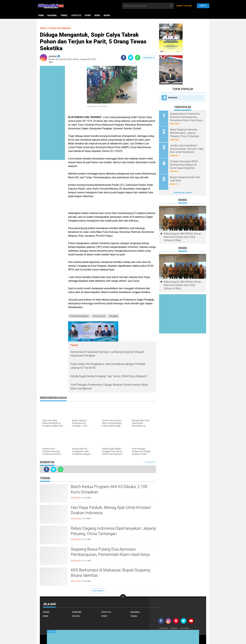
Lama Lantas (99, 316)
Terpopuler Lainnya (183, 192)
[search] (148, 6)
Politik (76, 616)
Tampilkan (150, 462)
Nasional (52, 15)
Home (41, 15)
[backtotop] (123, 597)
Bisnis (107, 15)
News (97, 15)
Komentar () (149, 58)
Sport (88, 15)
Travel (64, 15)
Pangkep (114, 316)
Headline (77, 612)
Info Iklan (184, 628)
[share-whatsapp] (138, 58)
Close (51, 631)
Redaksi (174, 628)
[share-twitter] (131, 58)
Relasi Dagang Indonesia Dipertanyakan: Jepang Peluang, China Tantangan (113, 531)
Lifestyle (76, 15)
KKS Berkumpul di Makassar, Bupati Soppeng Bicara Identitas (110, 573)
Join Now (164, 628)
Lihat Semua (98, 591)
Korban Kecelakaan (60, 28)
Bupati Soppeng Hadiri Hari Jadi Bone (185, 179)
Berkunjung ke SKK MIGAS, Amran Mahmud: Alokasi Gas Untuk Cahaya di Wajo (183, 237)
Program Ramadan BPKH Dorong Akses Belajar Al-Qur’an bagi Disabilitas (184, 165)
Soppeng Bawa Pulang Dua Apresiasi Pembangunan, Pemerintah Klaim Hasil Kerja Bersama (110, 554)
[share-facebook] (124, 58)
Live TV (202, 6)
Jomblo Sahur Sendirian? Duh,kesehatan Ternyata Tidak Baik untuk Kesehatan (187, 149)
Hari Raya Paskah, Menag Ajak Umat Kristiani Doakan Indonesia (111, 510)
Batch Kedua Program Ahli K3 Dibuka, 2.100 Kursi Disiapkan (109, 489)
